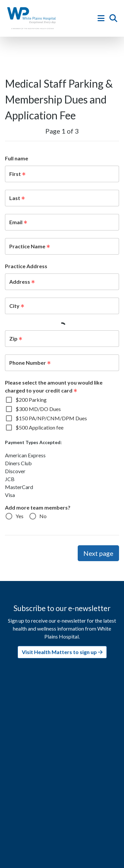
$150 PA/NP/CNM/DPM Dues (51, 418)
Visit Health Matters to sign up (62, 652)
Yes (20, 516)
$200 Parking (31, 400)
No (43, 516)
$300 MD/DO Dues (38, 409)
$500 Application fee (40, 427)
